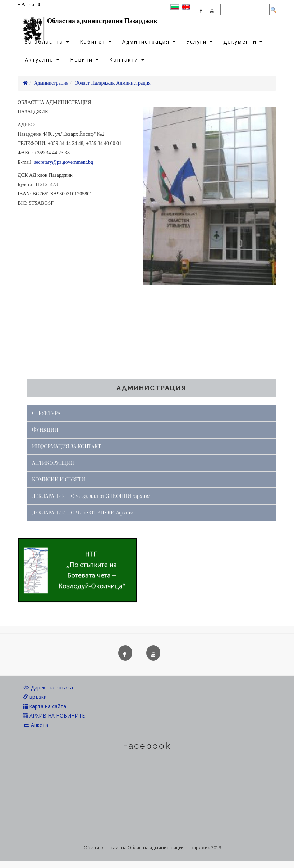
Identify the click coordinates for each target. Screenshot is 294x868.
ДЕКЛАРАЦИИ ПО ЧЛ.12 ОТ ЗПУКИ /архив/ (83, 512)
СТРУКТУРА (46, 413)
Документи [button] (243, 42)
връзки (35, 697)
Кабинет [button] (96, 42)
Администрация (51, 83)
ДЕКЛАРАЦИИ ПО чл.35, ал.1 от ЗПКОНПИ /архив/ (91, 496)
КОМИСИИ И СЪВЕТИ (59, 479)
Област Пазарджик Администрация (113, 83)
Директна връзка (48, 687)
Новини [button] (84, 60)
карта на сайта (45, 706)
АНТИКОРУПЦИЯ (53, 463)
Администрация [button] (149, 42)
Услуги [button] (199, 42)
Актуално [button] (42, 60)
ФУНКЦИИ (45, 430)
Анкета (36, 725)
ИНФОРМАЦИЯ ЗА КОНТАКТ (66, 446)
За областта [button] (47, 42)
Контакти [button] (127, 60)
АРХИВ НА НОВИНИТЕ (54, 716)
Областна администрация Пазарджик (88, 23)
